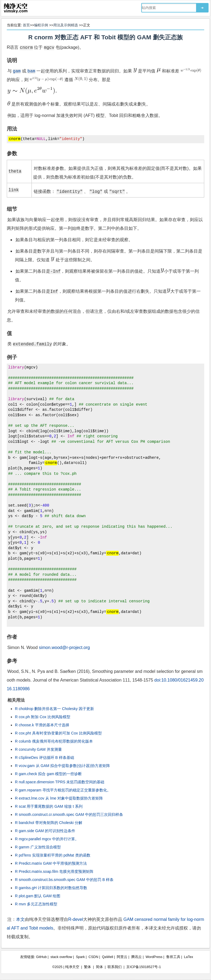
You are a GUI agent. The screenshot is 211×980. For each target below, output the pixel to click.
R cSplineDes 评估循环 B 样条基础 (45, 758)
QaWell (108, 957)
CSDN (93, 957)
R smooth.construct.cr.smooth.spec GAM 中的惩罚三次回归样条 (69, 814)
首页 (26, 25)
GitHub (41, 957)
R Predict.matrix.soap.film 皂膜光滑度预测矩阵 (54, 871)
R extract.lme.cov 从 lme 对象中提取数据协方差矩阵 (59, 798)
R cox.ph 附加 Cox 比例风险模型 (43, 717)
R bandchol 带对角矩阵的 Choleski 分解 (49, 823)
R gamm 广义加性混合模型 (38, 847)
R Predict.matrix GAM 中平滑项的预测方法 (51, 863)
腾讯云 (136, 957)
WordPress (154, 957)
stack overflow (61, 957)
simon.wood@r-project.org (64, 647)
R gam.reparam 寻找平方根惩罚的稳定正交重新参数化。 (63, 790)
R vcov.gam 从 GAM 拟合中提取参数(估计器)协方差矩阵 (62, 766)
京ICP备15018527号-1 (144, 967)
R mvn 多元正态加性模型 (36, 904)
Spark (80, 957)
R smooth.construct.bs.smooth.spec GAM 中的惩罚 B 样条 (64, 880)
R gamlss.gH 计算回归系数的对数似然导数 (51, 888)
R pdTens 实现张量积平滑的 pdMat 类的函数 (53, 855)
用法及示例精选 (66, 25)
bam (31, 71)
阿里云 (122, 957)
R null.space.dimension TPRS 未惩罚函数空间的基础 (60, 782)
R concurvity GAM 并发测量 (38, 749)
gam (17, 71)
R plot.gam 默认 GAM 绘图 (38, 896)
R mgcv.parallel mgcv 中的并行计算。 (47, 839)
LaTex (189, 957)
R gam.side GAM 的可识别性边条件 (45, 831)
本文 (20, 919)
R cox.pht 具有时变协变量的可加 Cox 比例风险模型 (58, 733)
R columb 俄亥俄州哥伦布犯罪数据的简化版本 (54, 741)
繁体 (87, 967)
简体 (99, 967)
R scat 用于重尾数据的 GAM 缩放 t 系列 (49, 806)
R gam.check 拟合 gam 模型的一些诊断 (48, 774)
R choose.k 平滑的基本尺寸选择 (42, 725)
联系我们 (115, 967)
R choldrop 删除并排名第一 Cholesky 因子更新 (54, 709)
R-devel (76, 919)
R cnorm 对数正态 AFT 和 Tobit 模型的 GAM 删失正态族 (105, 37)
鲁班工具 (173, 957)
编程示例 (41, 25)
